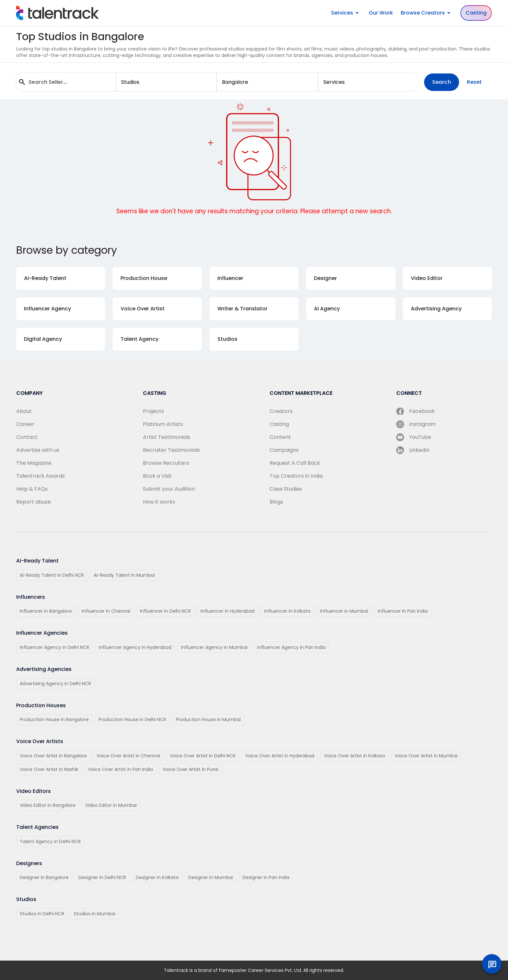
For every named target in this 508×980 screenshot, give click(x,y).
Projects (153, 411)
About (24, 411)
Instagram (416, 424)
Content (280, 437)
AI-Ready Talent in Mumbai (124, 575)
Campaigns (284, 450)
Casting (476, 13)
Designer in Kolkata (157, 877)
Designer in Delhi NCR (102, 877)
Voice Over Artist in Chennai (128, 756)
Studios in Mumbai (95, 914)
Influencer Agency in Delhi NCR (54, 647)
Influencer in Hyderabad (228, 611)
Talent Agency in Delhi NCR (50, 841)
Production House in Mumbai (208, 719)
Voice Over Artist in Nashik (49, 769)
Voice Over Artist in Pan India (121, 769)
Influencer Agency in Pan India (291, 647)
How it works (159, 502)
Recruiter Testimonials (171, 450)
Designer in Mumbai (211, 877)
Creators (281, 411)
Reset (474, 82)
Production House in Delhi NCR (132, 719)
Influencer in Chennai (106, 611)
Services (346, 13)
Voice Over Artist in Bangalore (53, 756)
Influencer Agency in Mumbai (214, 647)
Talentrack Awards (40, 476)
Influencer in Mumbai (344, 611)
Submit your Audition (169, 489)
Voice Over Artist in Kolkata (354, 756)
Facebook (416, 411)
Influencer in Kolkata (287, 611)
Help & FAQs (32, 489)
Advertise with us (38, 450)
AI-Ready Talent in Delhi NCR (52, 575)
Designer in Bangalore (44, 877)
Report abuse (34, 502)
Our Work (381, 13)
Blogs (276, 502)
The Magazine (34, 463)
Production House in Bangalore (54, 719)
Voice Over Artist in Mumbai (426, 756)
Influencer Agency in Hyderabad (135, 647)
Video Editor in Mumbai (111, 805)
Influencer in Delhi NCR (165, 611)
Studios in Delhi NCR (42, 914)
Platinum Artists (163, 424)
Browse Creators (427, 13)
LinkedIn (413, 450)
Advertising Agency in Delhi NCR (55, 684)
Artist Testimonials (167, 437)
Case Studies (286, 489)
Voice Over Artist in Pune (190, 769)
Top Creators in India (296, 476)
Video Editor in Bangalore (48, 805)
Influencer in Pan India (403, 611)
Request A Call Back (295, 463)
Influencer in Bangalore (46, 611)
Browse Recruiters (166, 463)
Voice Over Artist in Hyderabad (280, 756)
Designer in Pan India (266, 877)
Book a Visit (157, 476)
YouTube (414, 437)
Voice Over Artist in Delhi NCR (203, 756)
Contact (27, 437)
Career (25, 424)
